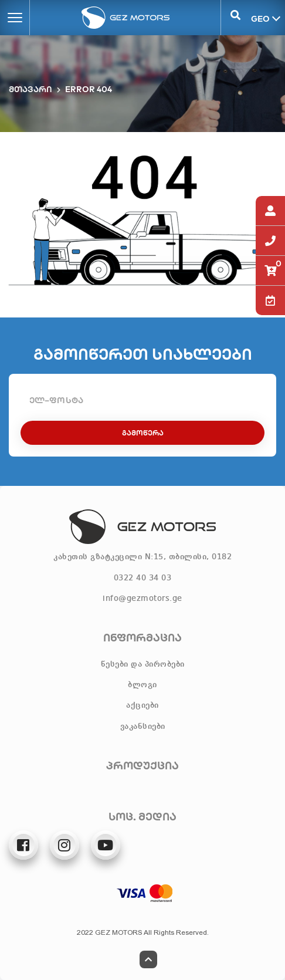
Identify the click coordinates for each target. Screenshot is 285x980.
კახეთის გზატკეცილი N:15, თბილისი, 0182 (142, 557)
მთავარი (30, 89)
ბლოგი (142, 685)
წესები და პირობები (143, 664)
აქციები (142, 705)
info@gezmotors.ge (142, 599)
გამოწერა (143, 433)
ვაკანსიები (143, 726)
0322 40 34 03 (143, 578)
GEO (259, 18)
